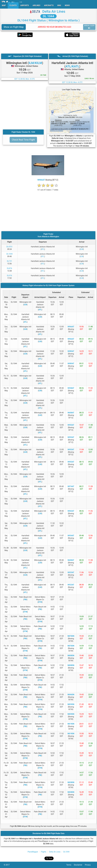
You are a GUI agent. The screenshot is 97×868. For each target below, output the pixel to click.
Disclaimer (79, 865)
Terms (70, 865)
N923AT (71, 572)
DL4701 (9, 247)
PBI (25, 600)
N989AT (71, 351)
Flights (44, 852)
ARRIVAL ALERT (89, 27)
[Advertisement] (48, 45)
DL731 (9, 261)
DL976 (9, 276)
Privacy (89, 865)
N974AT (71, 486)
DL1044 (9, 254)
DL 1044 (48, 16)
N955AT (71, 425)
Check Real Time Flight (23, 140)
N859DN (71, 704)
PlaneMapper (33, 852)
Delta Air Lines (54, 11)
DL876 (9, 268)
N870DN (71, 636)
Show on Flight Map (14, 27)
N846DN (71, 695)
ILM (82, 249)
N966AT (41, 180)
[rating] (48, 188)
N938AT (71, 388)
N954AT (71, 536)
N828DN (71, 782)
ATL (43, 249)
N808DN (71, 656)
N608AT (71, 413)
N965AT (71, 511)
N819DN (71, 724)
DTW (40, 602)
